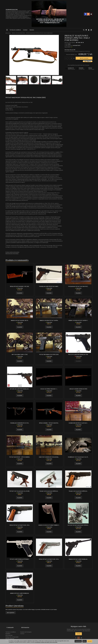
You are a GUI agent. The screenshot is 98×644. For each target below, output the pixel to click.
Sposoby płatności (10, 637)
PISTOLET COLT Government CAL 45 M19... (20, 491)
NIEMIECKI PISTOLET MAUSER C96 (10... (20, 320)
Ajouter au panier (84, 58)
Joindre (79, 634)
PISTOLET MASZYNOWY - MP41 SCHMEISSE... (20, 457)
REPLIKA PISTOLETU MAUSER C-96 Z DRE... (20, 286)
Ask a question (11, 613)
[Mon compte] (89, 30)
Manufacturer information (12, 254)
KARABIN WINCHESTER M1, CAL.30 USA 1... (78, 423)
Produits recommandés (17, 260)
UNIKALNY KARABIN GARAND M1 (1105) (78, 389)
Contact (25, 30)
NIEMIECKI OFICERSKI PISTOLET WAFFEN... (49, 320)
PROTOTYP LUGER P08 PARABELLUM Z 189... (78, 354)
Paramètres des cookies (11, 638)
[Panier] (86, 30)
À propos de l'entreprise (26, 630)
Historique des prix (70, 50)
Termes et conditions (15, 30)
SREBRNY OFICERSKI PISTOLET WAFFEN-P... (78, 320)
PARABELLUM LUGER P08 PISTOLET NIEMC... (49, 286)
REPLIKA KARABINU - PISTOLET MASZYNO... (49, 423)
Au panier (20, 293)
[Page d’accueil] (49, 14)
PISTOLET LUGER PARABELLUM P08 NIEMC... (20, 559)
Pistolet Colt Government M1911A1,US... (49, 491)
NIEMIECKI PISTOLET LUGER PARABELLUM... (78, 559)
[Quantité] (68, 58)
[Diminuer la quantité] (71, 58)
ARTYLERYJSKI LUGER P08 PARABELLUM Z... (20, 389)
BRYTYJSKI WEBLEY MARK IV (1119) (20, 354)
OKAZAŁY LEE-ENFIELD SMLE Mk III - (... (49, 389)
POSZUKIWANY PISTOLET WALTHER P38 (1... (78, 286)
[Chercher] (84, 30)
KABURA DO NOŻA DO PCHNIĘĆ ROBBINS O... (49, 525)
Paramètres (78, 641)
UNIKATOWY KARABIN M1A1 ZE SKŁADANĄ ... (49, 457)
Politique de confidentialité (12, 635)
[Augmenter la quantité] (66, 58)
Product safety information (12, 252)
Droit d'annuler (9, 633)
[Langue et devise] (91, 30)
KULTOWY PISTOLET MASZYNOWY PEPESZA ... (78, 525)
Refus (84, 641)
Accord (90, 641)
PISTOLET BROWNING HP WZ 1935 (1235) (49, 354)
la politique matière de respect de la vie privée (46, 642)
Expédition (8, 632)
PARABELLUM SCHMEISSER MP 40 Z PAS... (20, 423)
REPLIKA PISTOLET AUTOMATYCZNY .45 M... (20, 525)
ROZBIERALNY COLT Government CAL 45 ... (78, 457)
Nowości (32, 30)
